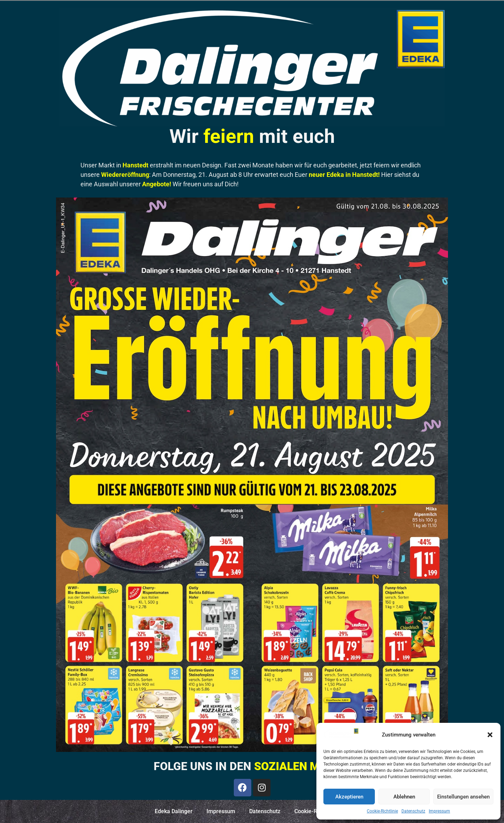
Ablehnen (404, 797)
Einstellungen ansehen (463, 797)
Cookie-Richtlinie (382, 811)
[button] (490, 735)
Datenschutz (413, 811)
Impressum (439, 811)
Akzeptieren (349, 797)
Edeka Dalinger (174, 811)
